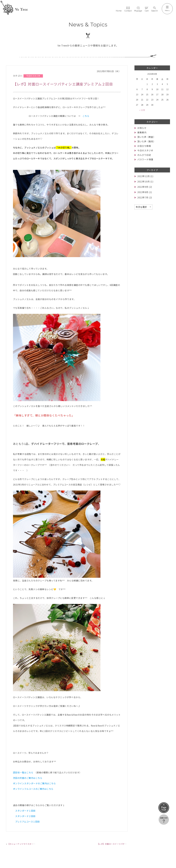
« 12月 (142, 110)
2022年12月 (143, 176)
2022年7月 (143, 197)
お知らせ (142, 128)
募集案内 (142, 132)
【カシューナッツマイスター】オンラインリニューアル (32, 844)
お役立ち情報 (144, 146)
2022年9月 (143, 187)
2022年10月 (143, 182)
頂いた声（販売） (146, 141)
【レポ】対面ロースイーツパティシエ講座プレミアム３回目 (124, 844)
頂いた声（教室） (146, 137)
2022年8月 (143, 192)
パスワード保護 (145, 159)
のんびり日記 (144, 155)
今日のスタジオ (145, 150)
